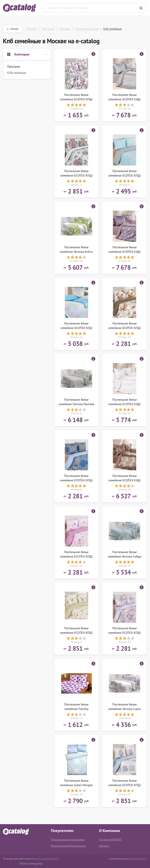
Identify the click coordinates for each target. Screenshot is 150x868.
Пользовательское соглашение (68, 840)
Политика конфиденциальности (68, 846)
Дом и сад (48, 29)
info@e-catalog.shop (48, 859)
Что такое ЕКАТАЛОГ (110, 840)
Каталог (31, 29)
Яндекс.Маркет (138, 859)
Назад (13, 29)
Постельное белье (87, 29)
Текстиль (65, 29)
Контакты (104, 846)
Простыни (14, 66)
